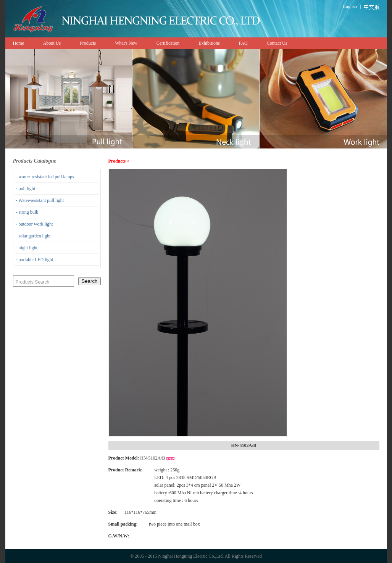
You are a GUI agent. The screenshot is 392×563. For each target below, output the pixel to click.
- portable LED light (35, 260)
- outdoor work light (35, 224)
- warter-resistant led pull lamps (45, 177)
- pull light (26, 189)
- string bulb (27, 212)
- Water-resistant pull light (40, 200)
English (350, 6)
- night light (27, 248)
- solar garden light (33, 236)
